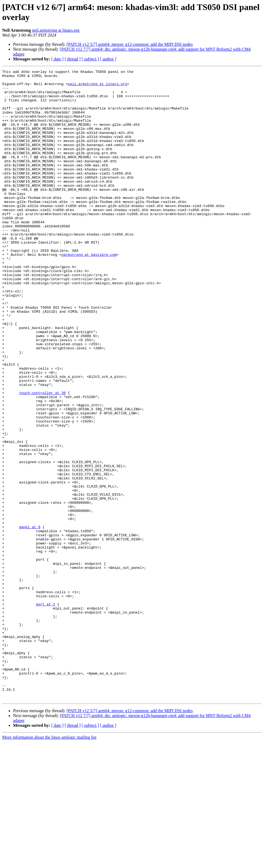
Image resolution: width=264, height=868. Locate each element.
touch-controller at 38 (42, 458)
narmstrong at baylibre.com (89, 292)
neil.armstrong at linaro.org (56, 30)
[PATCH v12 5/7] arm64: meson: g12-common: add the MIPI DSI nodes (130, 44)
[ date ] (57, 59)
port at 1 (46, 711)
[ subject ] (90, 59)
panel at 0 (30, 619)
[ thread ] (73, 59)
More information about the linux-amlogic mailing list (49, 863)
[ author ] (108, 59)
